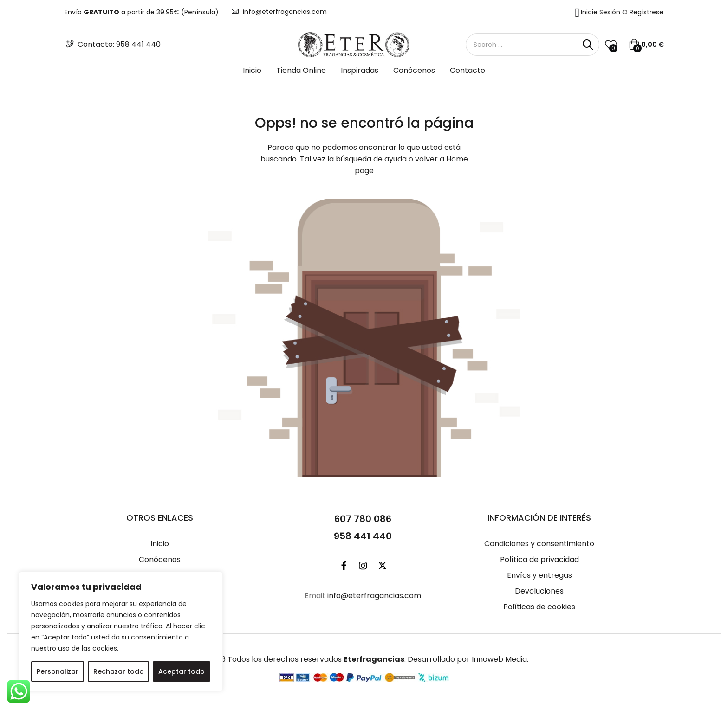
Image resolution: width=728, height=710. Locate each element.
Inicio (252, 70)
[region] (121, 632)
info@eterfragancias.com (285, 12)
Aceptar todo (182, 671)
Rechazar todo (119, 671)
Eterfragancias (374, 659)
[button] (646, 45)
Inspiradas (360, 70)
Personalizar (58, 671)
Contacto (468, 70)
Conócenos (414, 70)
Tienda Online (301, 70)
